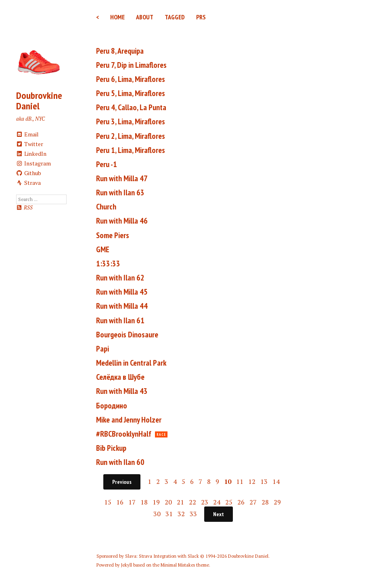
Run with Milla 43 (122, 391)
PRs (201, 17)
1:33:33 (108, 264)
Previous (122, 482)
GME (103, 249)
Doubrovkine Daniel (39, 101)
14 (276, 481)
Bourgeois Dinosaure (127, 335)
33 (193, 514)
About (145, 17)
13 (264, 481)
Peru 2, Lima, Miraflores (131, 136)
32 (181, 514)
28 (265, 502)
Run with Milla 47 (122, 178)
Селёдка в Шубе (120, 377)
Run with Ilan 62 (120, 278)
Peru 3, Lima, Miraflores (131, 121)
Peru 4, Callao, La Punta (131, 107)
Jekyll (127, 565)
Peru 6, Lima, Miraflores (131, 79)
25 (229, 502)
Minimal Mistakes (178, 565)
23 (205, 502)
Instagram (34, 163)
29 (277, 502)
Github (29, 173)
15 (108, 502)
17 (132, 502)
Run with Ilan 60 (120, 462)
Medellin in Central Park (131, 363)
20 (168, 502)
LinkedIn (31, 154)
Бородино (112, 406)
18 (144, 502)
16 (120, 502)
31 (169, 514)
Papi (103, 349)
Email (28, 134)
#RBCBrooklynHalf (124, 434)
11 (240, 481)
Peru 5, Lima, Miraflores (131, 93)
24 (217, 502)
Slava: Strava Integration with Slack (162, 556)
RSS (24, 208)
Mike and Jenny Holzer (129, 420)
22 (192, 502)
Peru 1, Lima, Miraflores (131, 150)
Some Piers (113, 235)
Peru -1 (107, 164)
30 (157, 514)
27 (253, 502)
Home (117, 17)
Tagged (175, 17)
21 (180, 502)
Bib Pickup (111, 448)
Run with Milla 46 (122, 221)
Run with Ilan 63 (120, 193)
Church (106, 207)
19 (156, 502)
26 (241, 502)
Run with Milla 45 (122, 292)
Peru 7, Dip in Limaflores (131, 65)
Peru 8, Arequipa (120, 51)
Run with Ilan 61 (120, 320)
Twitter (30, 144)
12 (252, 481)
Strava (29, 183)
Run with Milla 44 (122, 306)
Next (219, 514)
